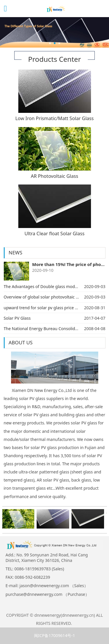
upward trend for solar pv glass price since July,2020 (53, 308)
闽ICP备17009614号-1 (54, 635)
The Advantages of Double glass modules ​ (44, 286)
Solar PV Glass (17, 318)
